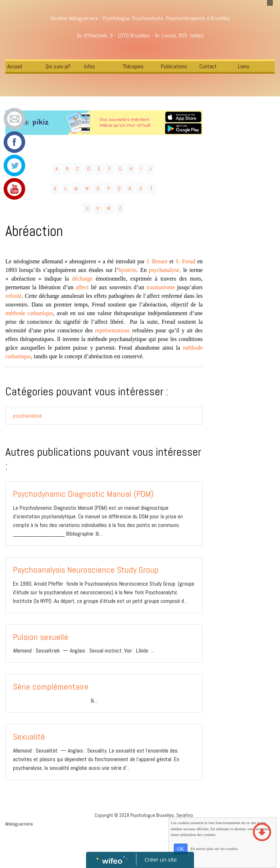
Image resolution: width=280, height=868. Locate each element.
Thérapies (133, 66)
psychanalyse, (165, 270)
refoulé (13, 296)
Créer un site (161, 859)
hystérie (128, 270)
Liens (244, 66)
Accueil (15, 66)
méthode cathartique (29, 313)
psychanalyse (27, 416)
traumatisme (161, 287)
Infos (90, 66)
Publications (174, 66)
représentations (112, 330)
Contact (208, 66)
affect (82, 287)
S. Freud (186, 261)
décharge (82, 279)
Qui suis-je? (58, 66)
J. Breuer (157, 261)
